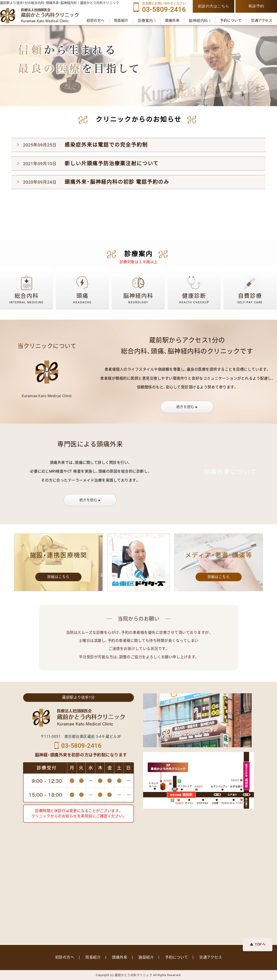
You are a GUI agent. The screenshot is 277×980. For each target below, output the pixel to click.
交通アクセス (262, 21)
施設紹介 (146, 957)
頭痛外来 (172, 21)
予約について (231, 21)
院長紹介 (121, 21)
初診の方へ (96, 21)
